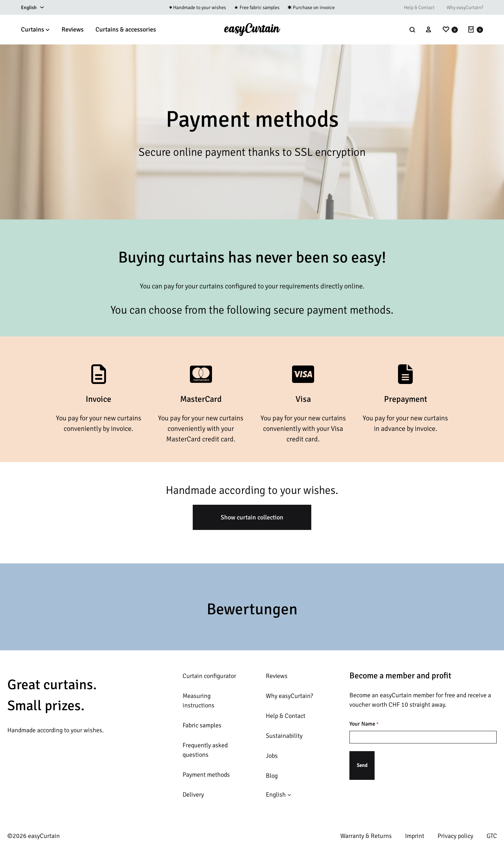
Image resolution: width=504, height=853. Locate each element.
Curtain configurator (209, 676)
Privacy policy (455, 836)
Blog (272, 776)
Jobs (272, 756)
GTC (492, 836)
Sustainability (284, 736)
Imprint (415, 836)
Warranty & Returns (366, 836)
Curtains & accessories (126, 29)
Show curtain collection (252, 517)
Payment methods (206, 775)
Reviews (73, 29)
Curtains (35, 29)
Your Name (364, 724)
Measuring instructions (198, 701)
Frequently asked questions (205, 750)
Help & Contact (419, 8)
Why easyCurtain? (465, 8)
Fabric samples (202, 725)
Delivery (193, 795)
